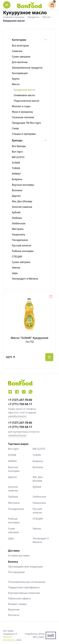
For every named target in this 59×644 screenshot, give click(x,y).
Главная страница (14, 17)
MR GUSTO (39, 449)
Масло (46, 17)
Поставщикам (16, 572)
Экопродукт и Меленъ (41, 540)
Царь (11, 538)
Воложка (38, 467)
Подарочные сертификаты (24, 587)
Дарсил (12, 477)
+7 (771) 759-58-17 (20, 404)
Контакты (14, 615)
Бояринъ (38, 461)
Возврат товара (17, 604)
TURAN (37, 455)
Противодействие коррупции (25, 567)
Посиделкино (16, 509)
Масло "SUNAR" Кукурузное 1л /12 (29, 340)
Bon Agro (13, 449)
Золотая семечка (13, 489)
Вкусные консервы (14, 469)
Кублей (37, 487)
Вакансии (14, 609)
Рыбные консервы (14, 521)
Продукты (33, 17)
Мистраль (14, 503)
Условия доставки (19, 556)
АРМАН (12, 461)
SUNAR (12, 455)
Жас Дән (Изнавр (38, 479)
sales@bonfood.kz (17, 416)
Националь (39, 503)
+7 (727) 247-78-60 (20, 400)
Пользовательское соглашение (27, 582)
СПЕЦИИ (38, 519)
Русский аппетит (37, 511)
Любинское (39, 497)
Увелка (37, 529)
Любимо (13, 497)
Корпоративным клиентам (24, 593)
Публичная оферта (19, 598)
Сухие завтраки (13, 530)
